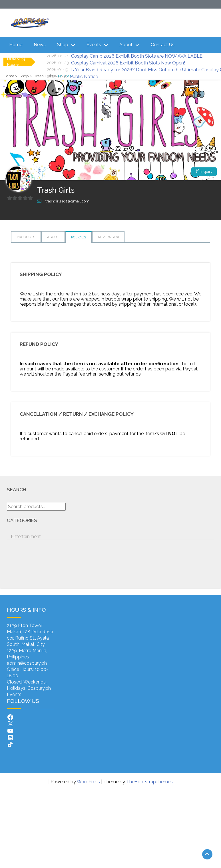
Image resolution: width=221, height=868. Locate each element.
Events (94, 45)
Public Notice (84, 77)
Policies (79, 237)
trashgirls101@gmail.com (67, 201)
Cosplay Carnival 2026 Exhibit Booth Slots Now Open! (128, 63)
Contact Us (163, 45)
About (126, 45)
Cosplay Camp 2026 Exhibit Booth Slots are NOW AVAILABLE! (137, 56)
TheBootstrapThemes (149, 782)
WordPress (88, 782)
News (40, 45)
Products (26, 237)
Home (16, 45)
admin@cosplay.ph (27, 663)
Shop (63, 45)
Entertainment (26, 537)
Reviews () (108, 237)
